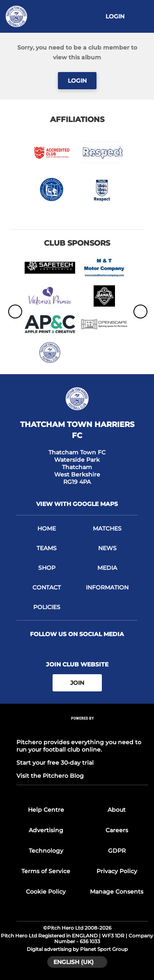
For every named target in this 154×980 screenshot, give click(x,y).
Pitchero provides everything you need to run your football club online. (79, 746)
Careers (117, 830)
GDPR (117, 851)
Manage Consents (117, 892)
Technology (46, 851)
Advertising (46, 830)
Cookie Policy (46, 892)
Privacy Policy (117, 871)
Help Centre (46, 810)
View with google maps (77, 504)
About (117, 810)
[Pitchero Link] (83, 729)
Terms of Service (46, 871)
